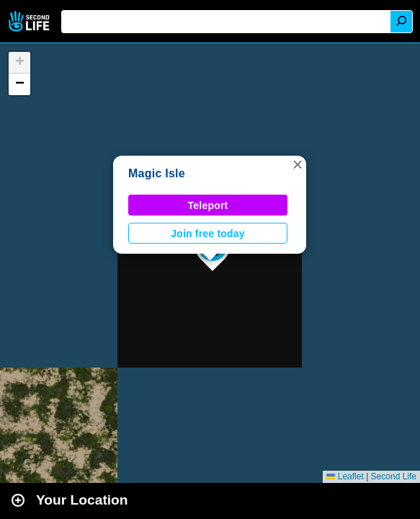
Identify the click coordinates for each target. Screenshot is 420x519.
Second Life (31, 21)
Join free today (208, 234)
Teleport (208, 205)
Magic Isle (157, 173)
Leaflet (345, 476)
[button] (298, 164)
